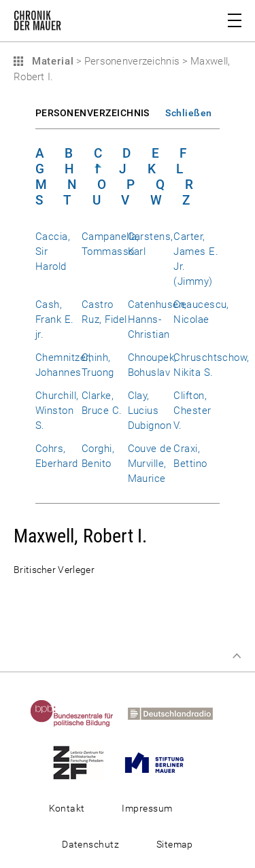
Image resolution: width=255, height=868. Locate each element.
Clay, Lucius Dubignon (150, 411)
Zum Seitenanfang (237, 656)
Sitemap (175, 844)
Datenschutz (90, 844)
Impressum (147, 808)
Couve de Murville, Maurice (150, 464)
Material (51, 61)
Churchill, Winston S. (57, 411)
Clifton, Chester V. (192, 411)
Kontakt (67, 808)
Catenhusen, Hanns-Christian (157, 319)
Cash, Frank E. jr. (55, 319)
